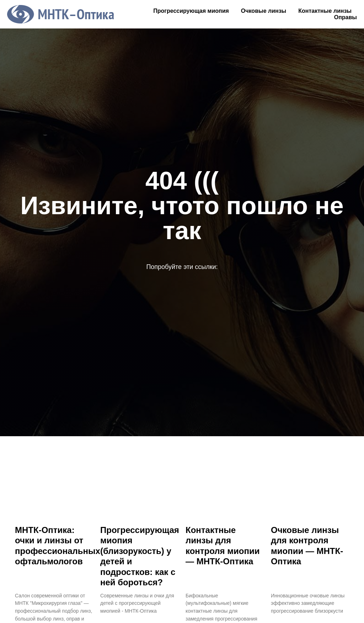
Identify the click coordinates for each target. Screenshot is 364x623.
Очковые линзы (264, 11)
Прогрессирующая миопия (191, 11)
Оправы (346, 17)
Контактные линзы (325, 11)
